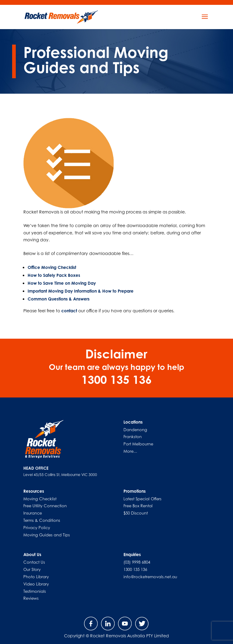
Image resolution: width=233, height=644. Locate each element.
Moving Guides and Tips (47, 535)
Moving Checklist (40, 499)
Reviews (31, 598)
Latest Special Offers (142, 499)
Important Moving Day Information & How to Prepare (81, 291)
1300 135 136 (135, 569)
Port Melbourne (138, 444)
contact (69, 311)
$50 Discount (136, 513)
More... (130, 451)
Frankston (133, 437)
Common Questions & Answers (59, 299)
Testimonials (35, 591)
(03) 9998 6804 (137, 562)
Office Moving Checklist (52, 267)
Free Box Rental (138, 506)
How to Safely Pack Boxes (54, 275)
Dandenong (135, 430)
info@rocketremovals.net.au (150, 577)
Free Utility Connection (45, 506)
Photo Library (36, 577)
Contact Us (34, 562)
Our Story (32, 569)
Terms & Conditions (42, 520)
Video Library (36, 584)
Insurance (33, 513)
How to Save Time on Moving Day (62, 283)
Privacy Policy (37, 528)
